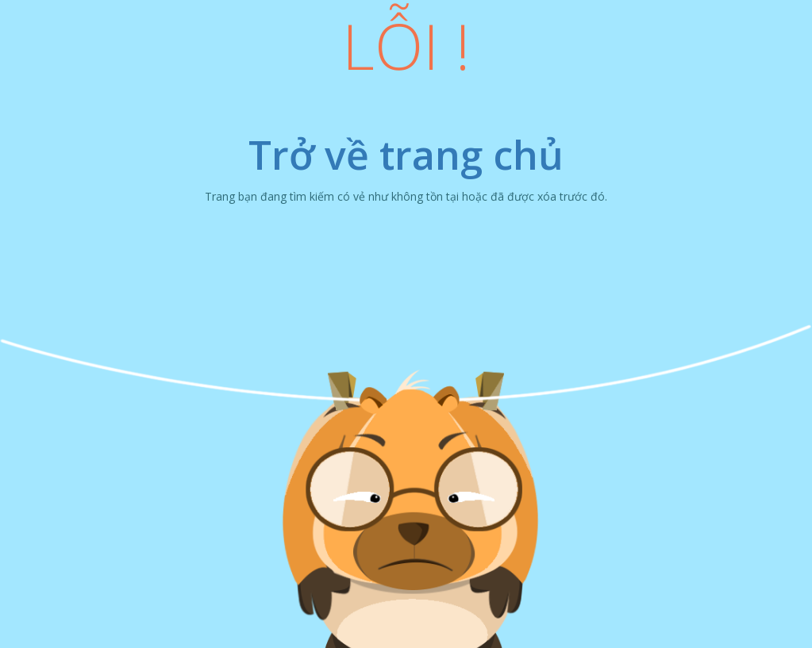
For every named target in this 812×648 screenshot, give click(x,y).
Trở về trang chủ (406, 155)
